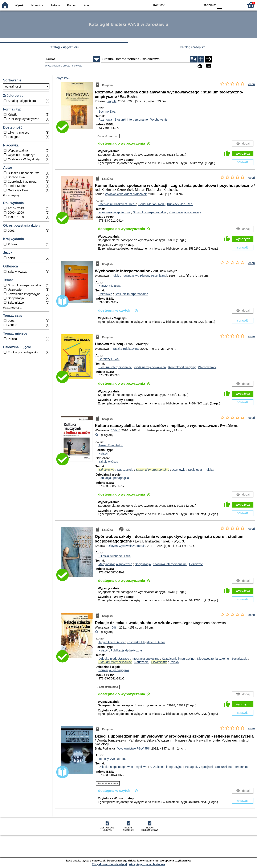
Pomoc (72, 5)
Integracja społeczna (146, 659)
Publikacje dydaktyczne (126, 650)
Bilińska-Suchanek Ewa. (115, 556)
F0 (219, 5)
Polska (209, 470)
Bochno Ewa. (107, 112)
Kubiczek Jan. (180, 204)
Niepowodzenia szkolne (213, 659)
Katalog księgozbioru (64, 47)
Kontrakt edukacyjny (182, 367)
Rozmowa (105, 120)
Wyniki (20, 5)
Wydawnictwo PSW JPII (133, 748)
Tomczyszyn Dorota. (112, 759)
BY (195, 5)
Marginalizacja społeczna (115, 564)
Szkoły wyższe (108, 462)
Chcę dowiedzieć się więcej (109, 864)
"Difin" (116, 430)
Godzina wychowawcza (150, 367)
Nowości (37, 5)
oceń (252, 84)
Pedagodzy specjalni (199, 767)
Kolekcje (77, 66)
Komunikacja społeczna (114, 212)
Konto (87, 5)
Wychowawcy (207, 367)
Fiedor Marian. (152, 204)
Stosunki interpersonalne (131, 120)
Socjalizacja (143, 564)
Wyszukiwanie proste (58, 66)
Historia (55, 5)
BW (179, 5)
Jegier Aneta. (112, 642)
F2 (236, 5)
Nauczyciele (125, 470)
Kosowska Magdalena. (146, 642)
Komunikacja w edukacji (185, 212)
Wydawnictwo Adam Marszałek (126, 194)
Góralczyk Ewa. (109, 359)
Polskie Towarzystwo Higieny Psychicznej (139, 276)
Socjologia (195, 470)
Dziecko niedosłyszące (114, 659)
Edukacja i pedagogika (114, 478)
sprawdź (243, 162)
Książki (103, 453)
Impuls (112, 101)
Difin (115, 627)
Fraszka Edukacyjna (125, 349)
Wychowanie (159, 120)
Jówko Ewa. (111, 445)
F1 (227, 5)
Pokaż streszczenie (108, 136)
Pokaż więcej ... (13, 195)
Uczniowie (105, 294)
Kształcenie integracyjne (178, 659)
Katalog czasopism (193, 47)
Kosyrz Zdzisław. (110, 286)
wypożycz (243, 154)
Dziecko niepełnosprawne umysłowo (123, 767)
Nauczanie (142, 662)
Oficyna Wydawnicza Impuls (126, 546)
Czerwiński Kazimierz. (117, 204)
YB (187, 5)
